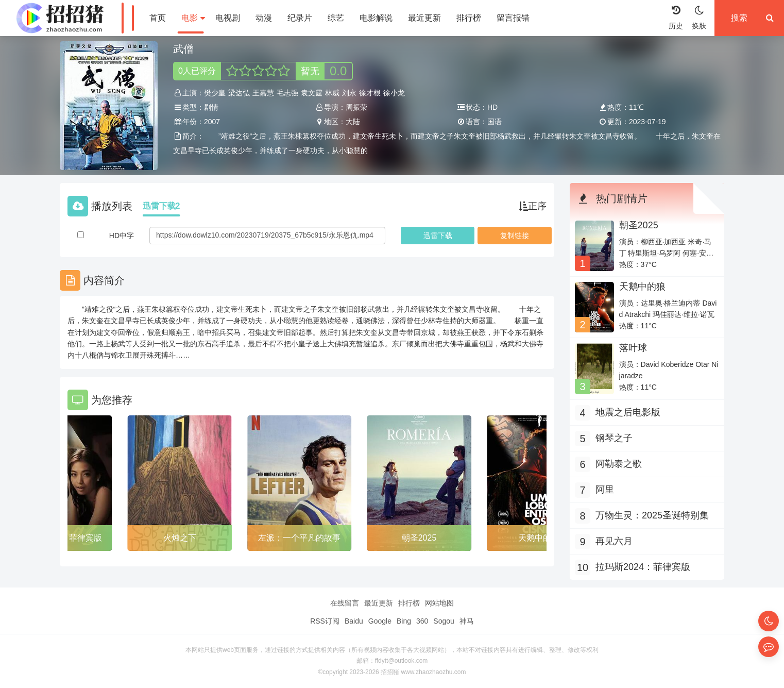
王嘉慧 (263, 93)
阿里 (605, 490)
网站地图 (439, 603)
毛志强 (287, 93)
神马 (467, 621)
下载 (438, 236)
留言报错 (513, 18)
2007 (212, 122)
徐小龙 (394, 93)
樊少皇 (215, 93)
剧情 (211, 107)
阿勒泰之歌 (619, 464)
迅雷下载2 (161, 206)
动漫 (264, 18)
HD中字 (122, 236)
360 (422, 621)
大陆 (353, 122)
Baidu (354, 621)
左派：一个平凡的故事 (299, 538)
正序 (533, 206)
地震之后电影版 (628, 412)
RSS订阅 (325, 621)
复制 (515, 236)
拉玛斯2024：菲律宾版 (643, 567)
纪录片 (300, 18)
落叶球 (633, 348)
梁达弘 (239, 93)
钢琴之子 (614, 438)
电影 (193, 18)
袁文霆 (312, 93)
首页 (158, 18)
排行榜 (469, 18)
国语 (495, 122)
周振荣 (356, 107)
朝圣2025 (419, 538)
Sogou (444, 621)
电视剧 (228, 18)
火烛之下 (180, 538)
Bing (404, 621)
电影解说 (376, 18)
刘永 (349, 93)
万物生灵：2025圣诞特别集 (652, 515)
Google (380, 621)
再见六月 (614, 541)
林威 (332, 93)
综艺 (336, 18)
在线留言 (345, 603)
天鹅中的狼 (539, 538)
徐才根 (370, 93)
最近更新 (424, 18)
